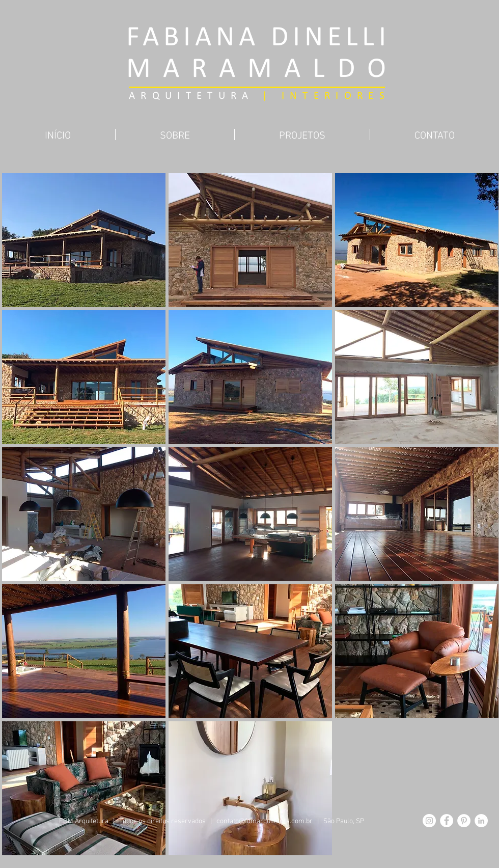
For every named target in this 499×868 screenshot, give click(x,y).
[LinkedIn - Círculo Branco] (481, 821)
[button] (84, 240)
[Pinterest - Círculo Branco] (464, 821)
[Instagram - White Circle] (429, 821)
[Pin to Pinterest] (249, 155)
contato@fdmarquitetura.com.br (265, 821)
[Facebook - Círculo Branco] (447, 821)
